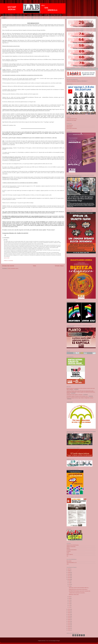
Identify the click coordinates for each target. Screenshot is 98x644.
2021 (69, 621)
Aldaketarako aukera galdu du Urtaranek (75, 395)
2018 (69, 616)
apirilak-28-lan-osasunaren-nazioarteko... (77, 593)
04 (70, 586)
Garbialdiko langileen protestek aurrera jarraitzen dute (77, 396)
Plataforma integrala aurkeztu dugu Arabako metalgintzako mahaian (80, 398)
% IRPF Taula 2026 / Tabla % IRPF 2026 (53, 15)
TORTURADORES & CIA (72, 563)
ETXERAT (69, 551)
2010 (69, 574)
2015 (69, 611)
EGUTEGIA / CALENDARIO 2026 (34, 15)
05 (70, 597)
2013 (69, 579)
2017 (69, 614)
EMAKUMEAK (69, 127)
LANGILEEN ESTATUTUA (72, 119)
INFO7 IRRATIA (70, 554)
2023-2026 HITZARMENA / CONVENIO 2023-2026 (14, 15)
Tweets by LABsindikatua (72, 81)
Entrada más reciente (8, 266)
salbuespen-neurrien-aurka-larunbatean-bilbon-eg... (79, 588)
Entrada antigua (59, 266)
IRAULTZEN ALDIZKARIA (72, 128)
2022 (69, 623)
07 (70, 600)
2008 (69, 571)
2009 (69, 573)
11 (70, 605)
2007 (69, 569)
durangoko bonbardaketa (72, 550)
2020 (69, 620)
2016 (69, 613)
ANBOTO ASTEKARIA (71, 547)
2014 (69, 609)
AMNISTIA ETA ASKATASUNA (73, 545)
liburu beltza (69, 561)
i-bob (47, 641)
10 (70, 604)
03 (70, 584)
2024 (69, 627)
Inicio (34, 266)
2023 (69, 625)
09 (70, 602)
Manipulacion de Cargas (71, 120)
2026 (69, 630)
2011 (69, 576)
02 (70, 583)
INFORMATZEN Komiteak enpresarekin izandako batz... (80, 591)
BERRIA (68, 548)
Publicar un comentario (8, 261)
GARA (68, 553)
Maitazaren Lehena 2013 (74, 595)
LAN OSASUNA (70, 125)
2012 (69, 578)
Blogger (58, 641)
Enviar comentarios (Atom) (13, 268)
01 (70, 581)
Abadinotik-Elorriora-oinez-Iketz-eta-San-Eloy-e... (78, 589)
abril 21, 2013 (7, 258)
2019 (69, 618)
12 (70, 607)
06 (70, 598)
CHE (68, 564)
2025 (69, 628)
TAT (67, 556)
